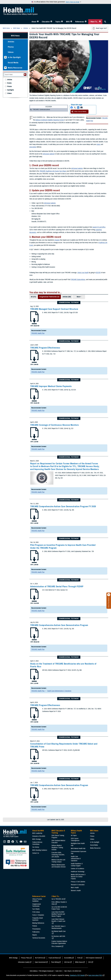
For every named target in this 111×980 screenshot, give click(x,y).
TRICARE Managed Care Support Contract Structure (54, 309)
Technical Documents (39, 938)
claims (98, 144)
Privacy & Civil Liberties (78, 882)
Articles (11, 42)
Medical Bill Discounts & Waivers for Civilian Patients (78, 877)
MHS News (15, 36)
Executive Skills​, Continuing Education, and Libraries (58, 855)
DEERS (98, 273)
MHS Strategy (37, 839)
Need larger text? (100, 28)
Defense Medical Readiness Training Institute (57, 848)
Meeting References (38, 923)
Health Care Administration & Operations (59, 691)
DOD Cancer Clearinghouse (75, 840)
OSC (90, 962)
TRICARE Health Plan (38, 333)
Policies (35, 926)
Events (9, 83)
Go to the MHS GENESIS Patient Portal (59, 908)
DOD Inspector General (93, 958)
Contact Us (36, 853)
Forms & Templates (38, 915)
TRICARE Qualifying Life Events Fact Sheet (53, 171)
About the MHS (38, 831)
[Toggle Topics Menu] (62, 22)
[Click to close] (109, 595)
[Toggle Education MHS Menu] (51, 22)
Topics (58, 22)
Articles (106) (67, 297)
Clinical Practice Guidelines (37, 900)
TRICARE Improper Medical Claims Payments (51, 386)
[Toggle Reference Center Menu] (86, 22)
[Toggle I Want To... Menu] (100, 22)
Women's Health (76, 891)
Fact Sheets (36, 909)
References (80, 22)
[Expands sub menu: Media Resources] (5, 68)
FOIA (79, 958)
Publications (36, 932)
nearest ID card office (99, 227)
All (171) (33, 297)
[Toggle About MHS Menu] (38, 22)
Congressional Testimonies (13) (49, 297)
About (34, 22)
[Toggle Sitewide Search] (105, 22)
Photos (11, 47)
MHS (68, 22)
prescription (33, 147)
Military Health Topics (76, 832)
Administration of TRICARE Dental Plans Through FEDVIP (57, 586)
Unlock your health (83, 273)
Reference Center (39, 896)
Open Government (40, 962)
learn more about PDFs (95, 975)
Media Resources (15, 68)
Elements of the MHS (39, 836)
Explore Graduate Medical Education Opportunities (59, 942)
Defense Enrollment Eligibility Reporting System (50, 120)
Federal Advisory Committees (37, 843)
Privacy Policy (25, 958)
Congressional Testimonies (37, 905)
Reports (35, 935)
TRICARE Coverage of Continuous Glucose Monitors (55, 425)
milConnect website (49, 154)
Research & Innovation (78, 885)
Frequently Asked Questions (37, 919)
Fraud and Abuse (54, 958)
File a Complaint (56, 946)
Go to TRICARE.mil (57, 899)
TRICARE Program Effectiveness (45, 348)
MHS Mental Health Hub (78, 848)
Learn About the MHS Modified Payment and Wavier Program (58, 914)
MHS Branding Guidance (40, 850)
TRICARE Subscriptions (78, 280)
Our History (36, 847)
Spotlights (10, 90)
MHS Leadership (37, 833)
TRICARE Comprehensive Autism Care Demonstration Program (59, 625)
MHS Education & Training (58, 832)
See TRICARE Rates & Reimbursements (58, 927)
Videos (11, 52)
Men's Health (75, 888)
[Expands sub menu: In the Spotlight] (5, 57)
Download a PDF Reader (77, 975)
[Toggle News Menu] (71, 22)
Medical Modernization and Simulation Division (59, 866)
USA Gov (67, 962)
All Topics (74, 835)
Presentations (36, 929)
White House (79, 962)
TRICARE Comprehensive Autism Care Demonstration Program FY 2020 (63, 506)
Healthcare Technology (78, 872)
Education (46, 22)
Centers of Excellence (77, 869)
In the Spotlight (14, 57)
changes (57, 240)
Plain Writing (55, 962)
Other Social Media (79, 112)
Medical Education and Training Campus (58, 861)
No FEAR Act (39, 958)
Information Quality (24, 962)
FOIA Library (36, 912)
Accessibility (68, 958)
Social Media (13, 63)
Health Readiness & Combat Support (77, 865)
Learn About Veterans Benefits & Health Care (58, 920)
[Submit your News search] (25, 75)
